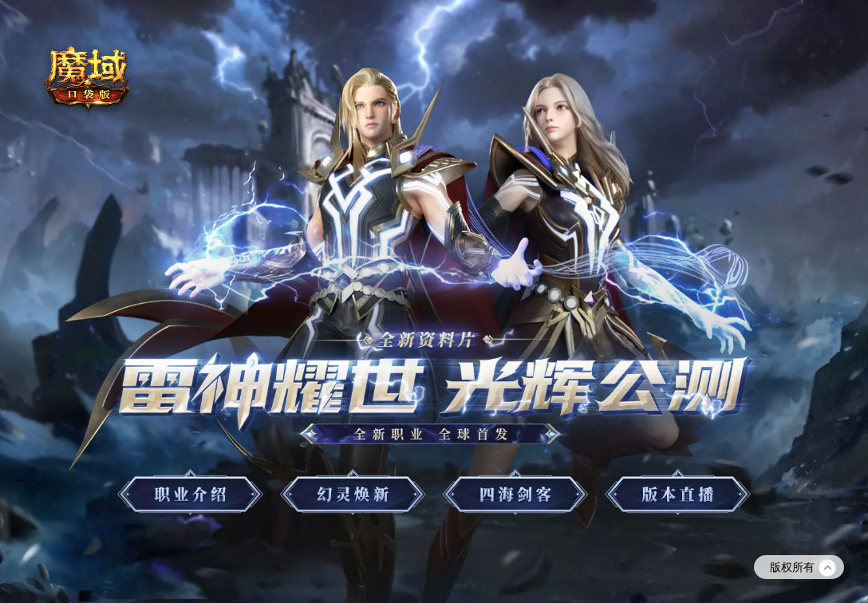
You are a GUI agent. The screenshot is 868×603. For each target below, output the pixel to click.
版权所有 (803, 568)
